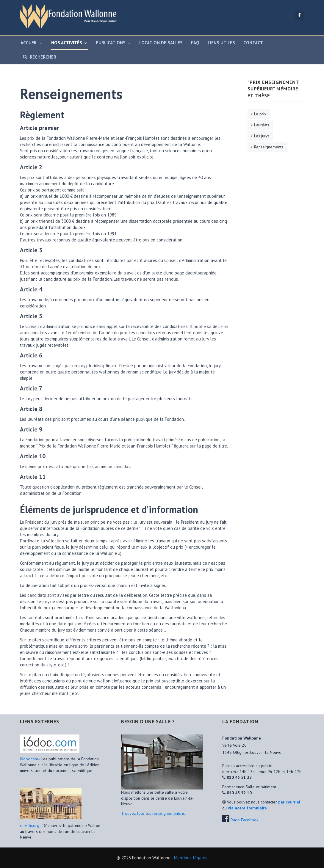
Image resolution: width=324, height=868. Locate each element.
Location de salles (161, 43)
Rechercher (38, 57)
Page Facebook (244, 820)
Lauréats (262, 125)
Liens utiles (221, 43)
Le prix (260, 114)
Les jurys (262, 136)
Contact (253, 43)
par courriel (289, 802)
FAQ (195, 43)
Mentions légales (191, 858)
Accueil (29, 43)
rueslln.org (30, 825)
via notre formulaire (247, 808)
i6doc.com (29, 759)
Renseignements (269, 147)
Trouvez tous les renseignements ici (153, 813)
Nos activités (67, 43)
